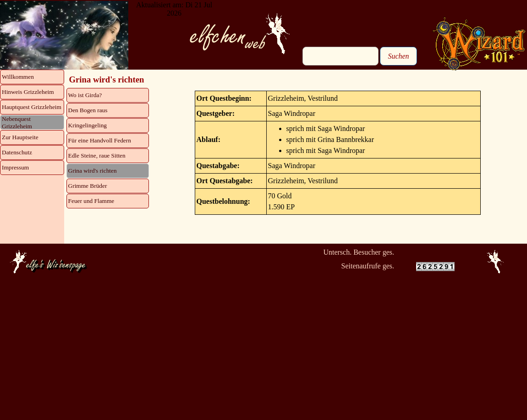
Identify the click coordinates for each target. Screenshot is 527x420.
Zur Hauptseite (20, 137)
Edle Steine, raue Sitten (97, 155)
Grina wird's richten (93, 171)
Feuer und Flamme (91, 201)
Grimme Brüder (88, 186)
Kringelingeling (88, 125)
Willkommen (18, 77)
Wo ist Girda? (85, 95)
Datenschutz (17, 152)
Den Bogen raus (88, 110)
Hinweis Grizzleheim (28, 92)
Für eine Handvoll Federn (100, 140)
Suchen (398, 56)
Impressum (15, 167)
